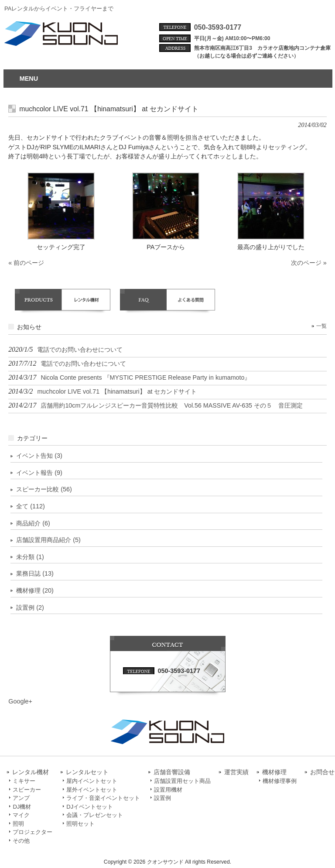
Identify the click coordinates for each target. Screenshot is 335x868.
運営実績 (236, 772)
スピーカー (27, 790)
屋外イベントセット (92, 790)
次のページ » (309, 263)
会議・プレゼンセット (95, 815)
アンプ (21, 798)
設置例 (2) (30, 607)
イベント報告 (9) (39, 473)
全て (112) (31, 506)
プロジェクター (32, 832)
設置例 (162, 798)
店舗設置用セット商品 (182, 781)
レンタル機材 (31, 772)
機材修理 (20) (35, 590)
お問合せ (322, 772)
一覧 (321, 326)
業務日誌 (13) (35, 573)
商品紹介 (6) (33, 523)
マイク (21, 815)
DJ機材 (22, 807)
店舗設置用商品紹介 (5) (48, 540)
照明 (18, 824)
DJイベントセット (90, 807)
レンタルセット (87, 772)
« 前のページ (26, 263)
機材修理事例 (280, 781)
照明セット (80, 824)
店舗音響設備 (172, 772)
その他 (21, 841)
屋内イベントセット (92, 781)
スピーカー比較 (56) (44, 489)
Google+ (20, 701)
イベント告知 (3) (39, 456)
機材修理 (274, 772)
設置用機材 (168, 790)
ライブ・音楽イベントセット (103, 798)
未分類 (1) (30, 557)
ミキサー (24, 781)
